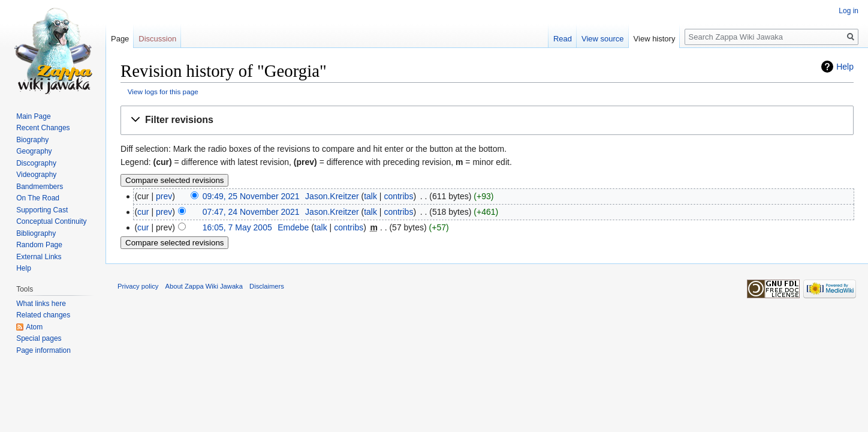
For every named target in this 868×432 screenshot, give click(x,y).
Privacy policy (138, 286)
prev (164, 196)
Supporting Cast (42, 210)
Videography (36, 175)
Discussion (157, 39)
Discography (36, 163)
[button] (487, 120)
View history (655, 39)
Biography (32, 140)
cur (143, 212)
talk (370, 196)
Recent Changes (43, 128)
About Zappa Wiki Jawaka (204, 286)
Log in (849, 11)
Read (563, 39)
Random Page (39, 245)
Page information (43, 350)
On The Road (38, 198)
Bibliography (36, 233)
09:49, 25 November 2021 (251, 196)
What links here (41, 304)
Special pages (39, 338)
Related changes (43, 315)
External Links (39, 257)
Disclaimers (267, 286)
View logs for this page (163, 91)
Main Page (33, 116)
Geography (34, 151)
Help (845, 67)
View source (603, 39)
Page (120, 39)
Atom (34, 327)
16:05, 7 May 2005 (237, 227)
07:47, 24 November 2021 (251, 212)
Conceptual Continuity (51, 221)
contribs (398, 196)
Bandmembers (40, 187)
